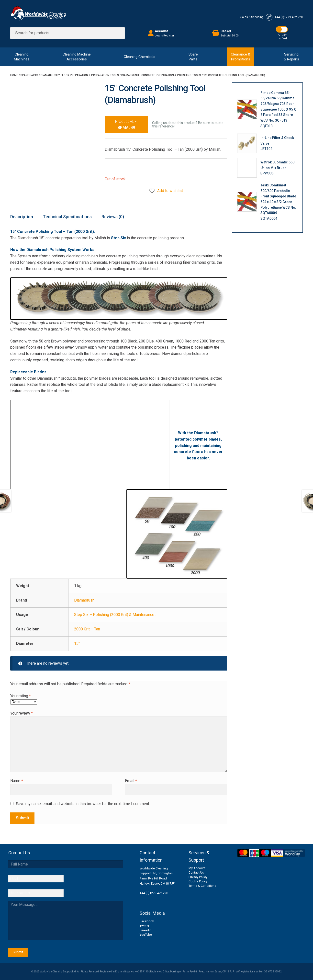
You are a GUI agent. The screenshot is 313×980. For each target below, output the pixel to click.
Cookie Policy (198, 881)
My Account (197, 868)
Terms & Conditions (202, 886)
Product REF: (126, 125)
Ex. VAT (282, 35)
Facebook (147, 921)
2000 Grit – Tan (87, 629)
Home (14, 75)
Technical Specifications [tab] (67, 217)
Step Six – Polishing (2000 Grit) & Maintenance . (115, 615)
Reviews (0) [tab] (113, 217)
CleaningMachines (22, 57)
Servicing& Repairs (291, 57)
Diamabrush (84, 600)
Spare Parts (29, 75)
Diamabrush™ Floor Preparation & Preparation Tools (80, 75)
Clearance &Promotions (241, 57)
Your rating (21, 696)
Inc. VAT (282, 39)
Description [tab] (22, 217)
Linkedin (145, 930)
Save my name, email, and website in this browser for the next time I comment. (83, 804)
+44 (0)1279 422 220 (154, 893)
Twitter (144, 926)
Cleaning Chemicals (140, 57)
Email (131, 781)
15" (77, 644)
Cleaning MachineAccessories (77, 57)
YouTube (146, 935)
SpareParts (193, 57)
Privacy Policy (198, 877)
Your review (22, 713)
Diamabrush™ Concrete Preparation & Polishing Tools (161, 75)
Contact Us (196, 872)
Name (17, 781)
